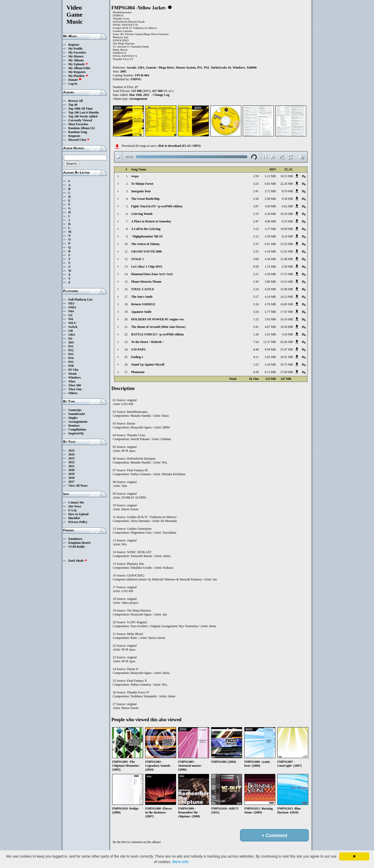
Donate (75, 80)
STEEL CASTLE (143, 289)
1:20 (256, 334)
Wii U (72, 323)
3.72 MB (270, 191)
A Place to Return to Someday (151, 221)
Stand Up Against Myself (148, 365)
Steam (72, 374)
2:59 (256, 176)
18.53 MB (287, 176)
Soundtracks (77, 414)
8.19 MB (287, 236)
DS (70, 339)
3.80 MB (270, 282)
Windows (75, 377)
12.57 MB (269, 342)
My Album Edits (79, 68)
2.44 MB (270, 365)
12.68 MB (287, 259)
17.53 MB (287, 274)
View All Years (78, 486)
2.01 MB (270, 334)
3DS (71, 342)
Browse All (75, 101)
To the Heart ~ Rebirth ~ (148, 342)
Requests (74, 136)
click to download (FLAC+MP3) (179, 146)
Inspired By (76, 433)
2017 (71, 482)
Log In (73, 84)
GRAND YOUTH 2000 (146, 251)
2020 (71, 470)
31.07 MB (287, 349)
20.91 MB (287, 357)
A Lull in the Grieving (146, 229)
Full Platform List (80, 300)
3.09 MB (270, 206)
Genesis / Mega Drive (160, 68)
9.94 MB (270, 349)
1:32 (256, 319)
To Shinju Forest (142, 184)
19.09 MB (287, 229)
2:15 (256, 214)
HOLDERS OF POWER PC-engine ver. (158, 319)
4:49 (256, 349)
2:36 (256, 199)
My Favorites (77, 52)
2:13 (256, 236)
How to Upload (78, 514)
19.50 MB (287, 327)
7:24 (256, 342)
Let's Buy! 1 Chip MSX (147, 267)
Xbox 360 (75, 385)
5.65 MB (270, 357)
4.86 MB (270, 221)
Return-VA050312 (143, 304)
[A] (93, 128)
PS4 (71, 358)
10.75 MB (287, 365)
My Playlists (78, 76)
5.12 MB (270, 176)
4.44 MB (270, 259)
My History (76, 56)
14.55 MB (287, 282)
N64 (71, 311)
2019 (71, 474)
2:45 (256, 282)
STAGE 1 (138, 259)
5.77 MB (270, 312)
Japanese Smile (141, 312)
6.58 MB (287, 267)
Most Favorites (78, 124)
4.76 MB (270, 304)
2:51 (256, 274)
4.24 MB (270, 297)
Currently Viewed (80, 120)
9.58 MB (287, 199)
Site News (75, 506)
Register (74, 45)
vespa (135, 176)
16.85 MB (287, 304)
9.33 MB (287, 221)
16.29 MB (287, 214)
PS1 (71, 346)
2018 (71, 478)
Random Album (79, 128)
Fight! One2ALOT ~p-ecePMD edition (157, 206)
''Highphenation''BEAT (147, 236)
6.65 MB (270, 184)
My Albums (76, 60)
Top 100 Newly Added (83, 116)
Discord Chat (79, 140)
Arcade (131, 68)
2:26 (256, 304)
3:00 (256, 259)
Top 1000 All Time (80, 109)
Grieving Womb (142, 214)
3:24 (256, 312)
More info (180, 862)
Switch (73, 327)
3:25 (256, 184)
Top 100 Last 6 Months (84, 112)
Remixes (74, 426)
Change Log (161, 95)
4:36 (256, 372)
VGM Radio (76, 547)
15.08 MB (287, 289)
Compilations (77, 429)
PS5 (71, 362)
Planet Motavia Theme (146, 282)
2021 (71, 466)
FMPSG (136, 79)
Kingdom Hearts (79, 543)
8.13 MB (270, 372)
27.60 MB (287, 372)
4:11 (256, 357)
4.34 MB (270, 214)
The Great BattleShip (145, 199)
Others (73, 393)
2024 (71, 454)
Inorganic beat (141, 191)
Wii (71, 319)
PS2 (71, 350)
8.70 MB (287, 191)
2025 (71, 450)
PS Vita (73, 370)
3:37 (256, 244)
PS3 (71, 354)
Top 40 (73, 105)
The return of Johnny (145, 244)
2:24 (256, 289)
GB (71, 331)
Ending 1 (137, 357)
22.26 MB (287, 184)
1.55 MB (270, 267)
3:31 (256, 251)
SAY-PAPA (138, 349)
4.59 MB (270, 274)
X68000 (252, 68)
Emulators (75, 539)
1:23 (256, 365)
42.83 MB (287, 342)
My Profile (75, 49)
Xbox (72, 381)
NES (71, 303)
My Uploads (78, 64)
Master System (186, 68)
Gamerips (75, 410)
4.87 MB (270, 327)
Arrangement (138, 99)
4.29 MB (270, 289)
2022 (71, 462)
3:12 (256, 229)
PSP (71, 366)
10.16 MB (287, 319)
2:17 (256, 297)
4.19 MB (270, 251)
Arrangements (78, 422)
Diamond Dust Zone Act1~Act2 (152, 274)
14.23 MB (287, 297)
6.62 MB (287, 206)
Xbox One (75, 389)
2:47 (256, 221)
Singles (73, 418)
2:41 (256, 191)
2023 (71, 458)
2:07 (256, 206)
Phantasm (138, 372)
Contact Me (76, 502)
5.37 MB (270, 229)
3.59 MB (270, 236)
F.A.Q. (73, 510)
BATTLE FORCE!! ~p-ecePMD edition (157, 334)
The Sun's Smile (142, 297)
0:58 (256, 267)
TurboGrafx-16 (221, 68)
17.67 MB (287, 312)
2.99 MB (270, 199)
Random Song (78, 132)
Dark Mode (78, 561)
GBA (72, 335)
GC (71, 315)
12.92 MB (287, 251)
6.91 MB (270, 244)
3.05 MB (270, 319)
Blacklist (74, 518)
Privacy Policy (78, 522)
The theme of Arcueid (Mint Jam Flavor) (158, 327)
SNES (72, 307)
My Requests (77, 72)
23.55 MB (287, 244)
